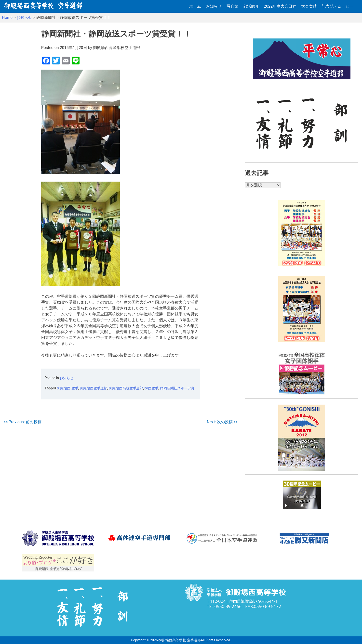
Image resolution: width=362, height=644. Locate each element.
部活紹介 (251, 6)
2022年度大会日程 (280, 6)
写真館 (232, 6)
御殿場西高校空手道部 (126, 388)
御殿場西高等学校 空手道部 (180, 640)
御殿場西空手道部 (94, 388)
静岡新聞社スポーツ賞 (177, 388)
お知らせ (214, 6)
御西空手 (151, 388)
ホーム (195, 6)
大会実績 (309, 6)
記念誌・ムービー (337, 6)
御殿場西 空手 (67, 388)
